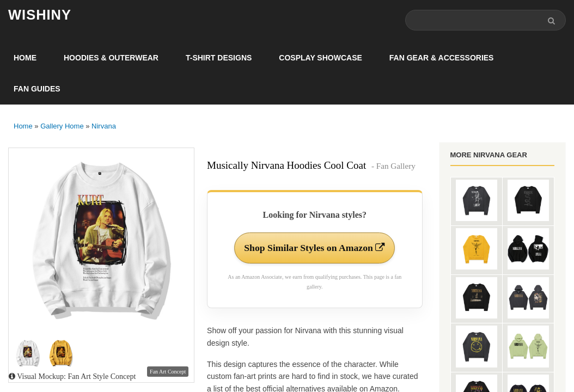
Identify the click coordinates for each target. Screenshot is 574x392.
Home (25, 58)
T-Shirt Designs (219, 58)
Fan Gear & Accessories (442, 58)
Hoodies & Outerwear (111, 58)
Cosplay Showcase (320, 58)
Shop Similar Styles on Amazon (315, 248)
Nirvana (104, 126)
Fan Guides (37, 89)
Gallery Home (62, 126)
